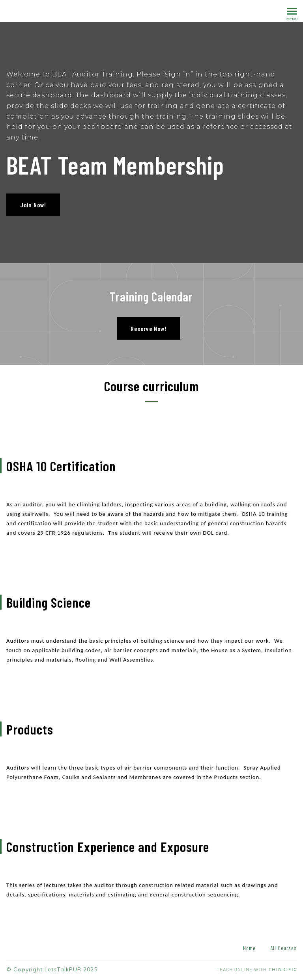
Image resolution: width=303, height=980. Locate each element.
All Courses (283, 948)
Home (249, 948)
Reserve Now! (149, 328)
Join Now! (33, 205)
